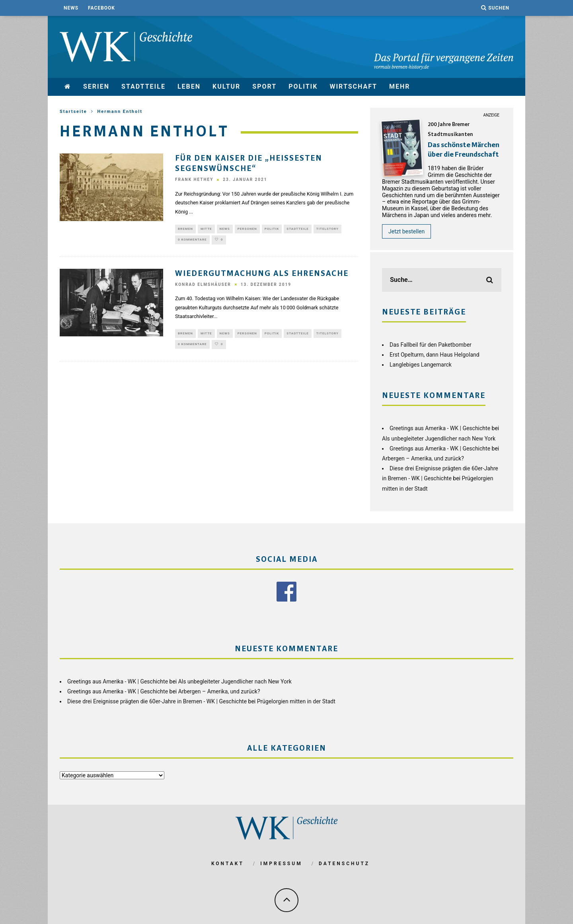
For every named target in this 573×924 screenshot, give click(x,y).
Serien (96, 86)
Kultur (226, 86)
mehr (400, 86)
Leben (189, 86)
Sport (264, 86)
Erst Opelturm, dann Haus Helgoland (435, 355)
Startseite (73, 112)
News (71, 8)
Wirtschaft (353, 86)
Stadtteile (143, 86)
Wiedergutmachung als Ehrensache (262, 275)
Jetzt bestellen (406, 231)
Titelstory (327, 229)
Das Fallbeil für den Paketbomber (431, 345)
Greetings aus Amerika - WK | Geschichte (440, 428)
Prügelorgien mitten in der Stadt (296, 701)
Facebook (101, 8)
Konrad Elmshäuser (203, 286)
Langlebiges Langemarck (421, 365)
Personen (247, 229)
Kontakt (228, 864)
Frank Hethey (194, 180)
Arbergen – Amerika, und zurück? (423, 458)
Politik (303, 86)
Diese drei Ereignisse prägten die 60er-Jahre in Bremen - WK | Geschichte (157, 701)
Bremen (185, 229)
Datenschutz (344, 864)
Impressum (281, 864)
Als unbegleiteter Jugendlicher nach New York (439, 439)
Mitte (206, 229)
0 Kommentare (192, 241)
